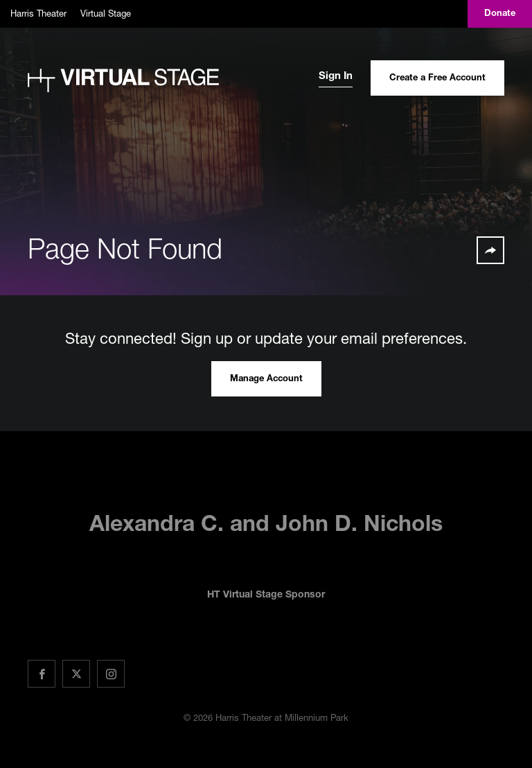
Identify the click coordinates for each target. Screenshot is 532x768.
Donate (500, 14)
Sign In (336, 77)
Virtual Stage (106, 13)
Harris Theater (38, 13)
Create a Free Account (437, 79)
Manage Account (266, 379)
